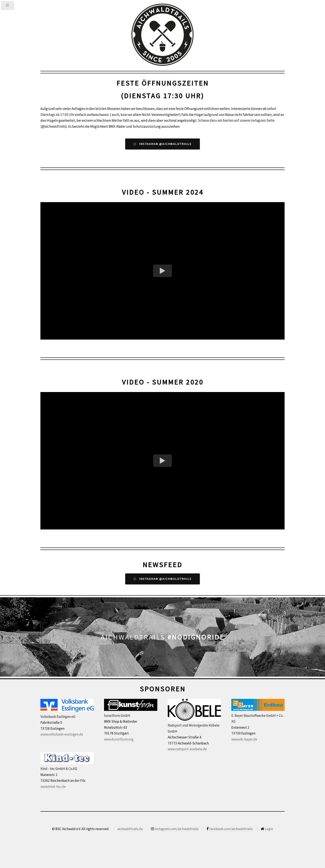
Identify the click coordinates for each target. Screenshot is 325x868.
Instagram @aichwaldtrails (165, 144)
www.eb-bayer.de (244, 739)
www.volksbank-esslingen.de (62, 734)
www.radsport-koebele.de (187, 749)
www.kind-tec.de (53, 787)
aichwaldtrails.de (130, 829)
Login (269, 829)
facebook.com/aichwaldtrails (231, 829)
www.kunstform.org (119, 739)
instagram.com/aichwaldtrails (177, 829)
